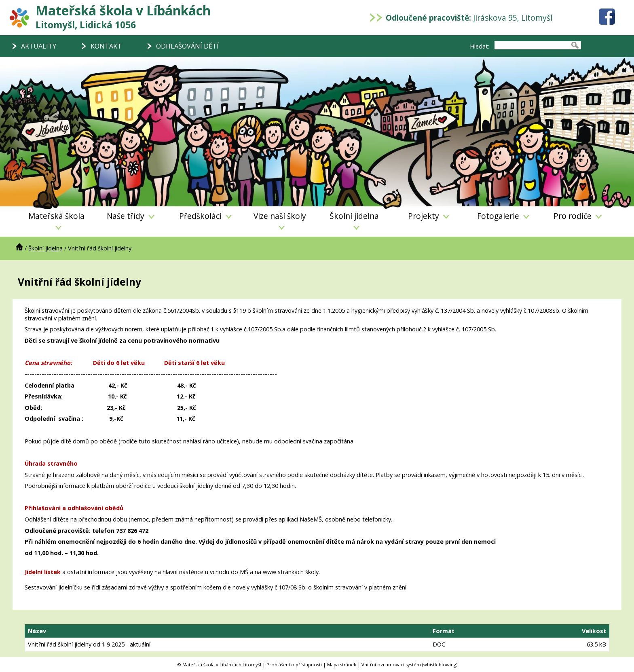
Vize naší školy (280, 220)
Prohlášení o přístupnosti (294, 665)
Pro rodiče (578, 216)
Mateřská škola (56, 220)
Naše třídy (131, 216)
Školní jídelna (354, 220)
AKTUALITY (39, 46)
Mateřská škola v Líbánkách (123, 16)
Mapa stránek (342, 665)
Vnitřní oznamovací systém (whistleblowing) (409, 665)
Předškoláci (205, 216)
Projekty (429, 216)
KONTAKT (106, 46)
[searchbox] (532, 45)
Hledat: (480, 46)
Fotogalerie (503, 216)
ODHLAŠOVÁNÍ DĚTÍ (187, 46)
